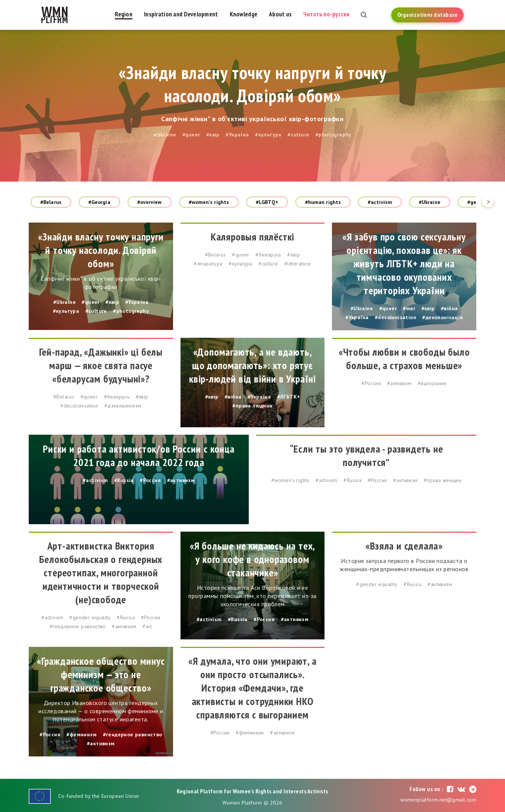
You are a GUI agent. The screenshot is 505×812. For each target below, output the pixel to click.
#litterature (298, 264)
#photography (333, 135)
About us (280, 14)
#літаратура (208, 264)
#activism (380, 202)
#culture (298, 135)
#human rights (323, 202)
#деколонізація (443, 317)
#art (147, 626)
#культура (268, 135)
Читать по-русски (326, 14)
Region (124, 14)
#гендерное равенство (78, 626)
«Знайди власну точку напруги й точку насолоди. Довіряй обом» (252, 84)
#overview (150, 202)
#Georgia (99, 202)
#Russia (124, 480)
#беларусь (268, 255)
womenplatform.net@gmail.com (438, 800)
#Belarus (51, 202)
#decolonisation (396, 317)
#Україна (237, 135)
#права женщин (443, 480)
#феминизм (81, 734)
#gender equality (90, 617)
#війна (449, 308)
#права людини (252, 406)
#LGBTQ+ (267, 202)
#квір (213, 135)
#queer (191, 135)
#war (409, 308)
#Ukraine (165, 135)
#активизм (399, 383)
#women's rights (209, 202)
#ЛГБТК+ (289, 397)
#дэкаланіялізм (123, 406)
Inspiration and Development (181, 14)
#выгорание (432, 383)
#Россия (371, 383)
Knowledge (244, 14)
